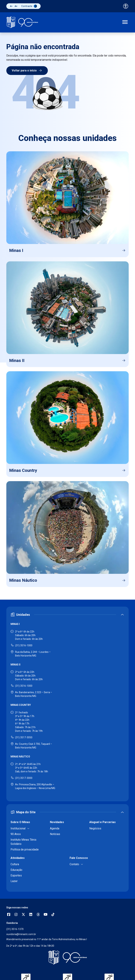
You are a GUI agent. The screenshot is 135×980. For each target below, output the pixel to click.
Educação (16, 870)
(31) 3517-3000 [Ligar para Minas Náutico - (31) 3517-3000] (24, 778)
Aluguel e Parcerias (102, 822)
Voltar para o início (27, 71)
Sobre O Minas (20, 822)
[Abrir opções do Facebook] (9, 915)
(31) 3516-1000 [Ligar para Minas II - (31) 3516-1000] (24, 686)
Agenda (55, 828)
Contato (74, 864)
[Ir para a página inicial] (22, 22)
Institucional (18, 828)
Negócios (95, 828)
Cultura (15, 864)
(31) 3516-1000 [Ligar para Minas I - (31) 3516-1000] (24, 645)
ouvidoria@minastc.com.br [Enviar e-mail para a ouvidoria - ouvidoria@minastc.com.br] (21, 934)
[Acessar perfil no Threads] (38, 915)
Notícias (55, 834)
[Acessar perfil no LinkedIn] (31, 915)
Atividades (18, 858)
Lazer (14, 881)
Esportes (16, 875)
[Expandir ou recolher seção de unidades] (67, 615)
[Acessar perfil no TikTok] (53, 915)
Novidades (57, 822)
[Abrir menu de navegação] (125, 22)
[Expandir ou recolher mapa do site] (67, 812)
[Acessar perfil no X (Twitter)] (23, 915)
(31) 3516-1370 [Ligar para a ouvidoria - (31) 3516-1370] (15, 929)
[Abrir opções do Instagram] (16, 915)
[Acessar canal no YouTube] (46, 915)
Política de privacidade (25, 849)
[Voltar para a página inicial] (67, 958)
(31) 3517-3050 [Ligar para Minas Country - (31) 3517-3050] (24, 737)
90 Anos (16, 834)
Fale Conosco (79, 858)
